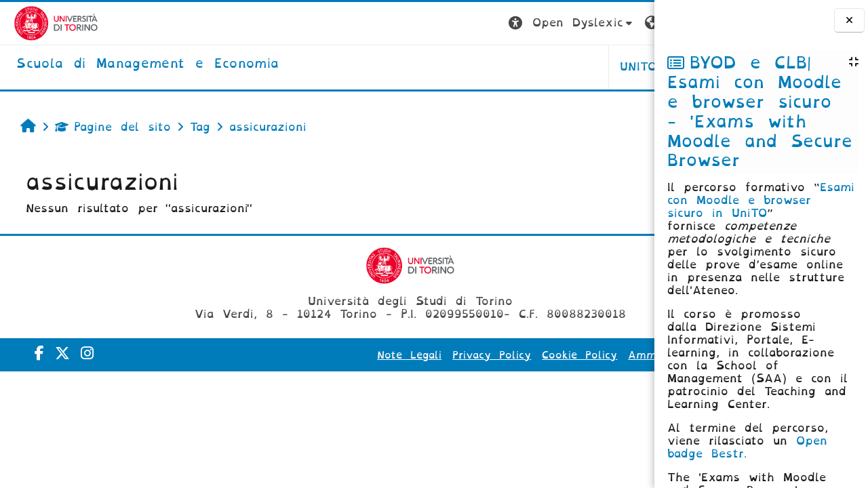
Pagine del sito (106, 127)
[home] (134, 64)
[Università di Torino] (42, 23)
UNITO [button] (486, 67)
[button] (419, 23)
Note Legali (334, 355)
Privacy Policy (416, 355)
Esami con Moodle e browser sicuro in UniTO (761, 200)
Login (627, 23)
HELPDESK (569, 67)
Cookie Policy (504, 355)
